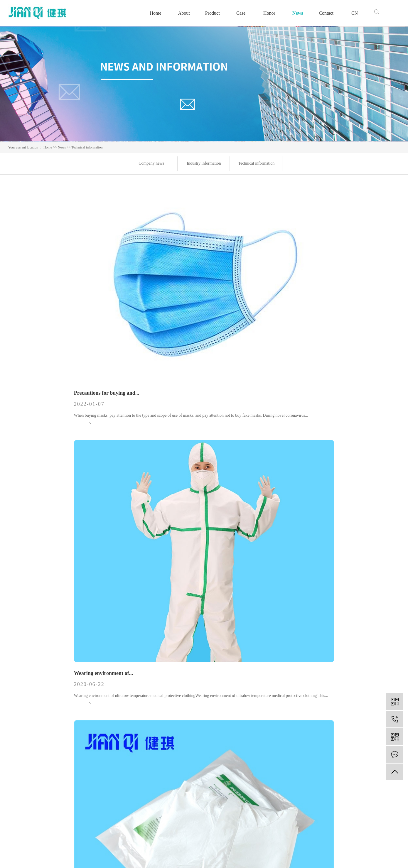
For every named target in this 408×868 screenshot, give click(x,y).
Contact (326, 13)
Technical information (87, 147)
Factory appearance (183, 765)
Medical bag (112, 748)
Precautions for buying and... (45, 286)
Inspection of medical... (169, 642)
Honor (269, 13)
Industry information (204, 163)
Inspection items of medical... (307, 471)
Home (155, 13)
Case (241, 13)
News (298, 13)
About (184, 13)
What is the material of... (302, 299)
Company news (151, 163)
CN (355, 13)
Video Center (177, 774)
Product (213, 13)
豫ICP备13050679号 (136, 856)
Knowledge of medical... (39, 471)
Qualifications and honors (189, 748)
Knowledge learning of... (171, 471)
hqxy (396, 856)
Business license (180, 783)
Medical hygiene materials (125, 756)
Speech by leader (181, 756)
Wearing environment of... (173, 299)
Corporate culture (181, 739)
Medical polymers (117, 739)
